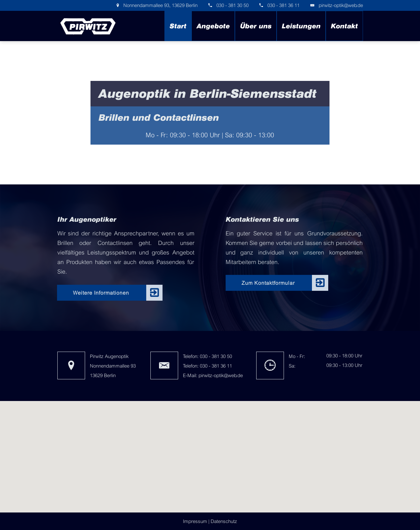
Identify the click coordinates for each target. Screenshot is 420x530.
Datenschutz (224, 521)
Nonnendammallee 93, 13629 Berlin (160, 5)
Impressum (195, 521)
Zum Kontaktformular (268, 283)
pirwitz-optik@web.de (341, 5)
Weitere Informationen (101, 293)
